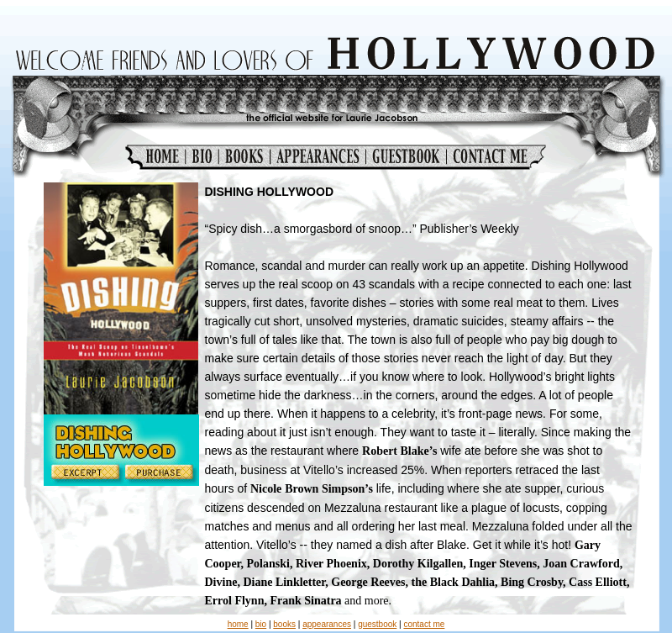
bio (261, 624)
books (284, 624)
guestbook (377, 624)
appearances (327, 624)
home (238, 624)
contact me (424, 624)
